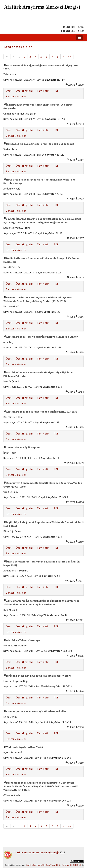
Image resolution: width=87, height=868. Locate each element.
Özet (9, 91)
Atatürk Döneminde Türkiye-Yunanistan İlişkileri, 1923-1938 (40, 412)
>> (70, 57)
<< (7, 57)
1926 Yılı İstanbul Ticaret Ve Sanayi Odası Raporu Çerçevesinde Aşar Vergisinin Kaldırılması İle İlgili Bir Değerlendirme (42, 221)
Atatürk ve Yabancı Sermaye (22, 640)
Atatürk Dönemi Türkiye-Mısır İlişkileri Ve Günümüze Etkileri (41, 337)
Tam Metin (43, 91)
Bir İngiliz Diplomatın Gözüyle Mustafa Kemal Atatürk (37, 676)
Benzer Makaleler (16, 96)
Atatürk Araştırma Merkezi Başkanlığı (36, 852)
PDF (56, 91)
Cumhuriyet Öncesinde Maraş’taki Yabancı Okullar (35, 711)
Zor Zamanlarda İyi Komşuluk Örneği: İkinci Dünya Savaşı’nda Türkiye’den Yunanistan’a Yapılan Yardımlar (41, 603)
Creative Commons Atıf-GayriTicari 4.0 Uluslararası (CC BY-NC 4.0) (53, 865)
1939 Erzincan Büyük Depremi (22, 447)
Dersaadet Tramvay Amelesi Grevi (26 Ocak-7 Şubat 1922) (39, 144)
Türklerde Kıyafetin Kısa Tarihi (23, 747)
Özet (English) (24, 91)
